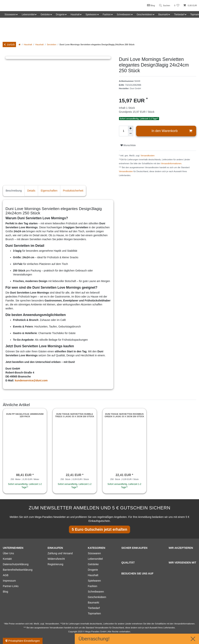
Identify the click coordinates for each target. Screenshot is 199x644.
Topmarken (94, 613)
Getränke (93, 564)
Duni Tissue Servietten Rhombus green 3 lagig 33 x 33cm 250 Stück (124, 415)
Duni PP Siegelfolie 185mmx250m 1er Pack (25, 415)
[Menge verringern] (131, 134)
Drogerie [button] (60, 15)
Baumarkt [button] (163, 15)
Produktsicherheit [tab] (73, 191)
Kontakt (7, 559)
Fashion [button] (107, 15)
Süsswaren (94, 553)
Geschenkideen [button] (144, 15)
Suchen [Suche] (165, 6)
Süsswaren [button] (10, 15)
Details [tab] (31, 191)
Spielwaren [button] (91, 15)
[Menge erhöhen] (131, 128)
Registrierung (55, 564)
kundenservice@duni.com (31, 380)
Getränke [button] (45, 15)
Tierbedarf (94, 608)
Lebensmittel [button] (28, 15)
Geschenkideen (97, 597)
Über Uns (8, 553)
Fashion (93, 586)
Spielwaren (94, 581)
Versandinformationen (171, 163)
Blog (151, 5)
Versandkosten (148, 156)
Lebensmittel (95, 559)
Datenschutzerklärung (16, 564)
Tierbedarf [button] (179, 15)
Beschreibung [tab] (14, 191)
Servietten (52, 44)
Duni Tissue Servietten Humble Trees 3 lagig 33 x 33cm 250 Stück (75, 415)
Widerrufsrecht (56, 559)
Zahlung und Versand (60, 553)
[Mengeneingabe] (124, 131)
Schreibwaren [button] (124, 15)
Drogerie (93, 570)
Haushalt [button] (75, 15)
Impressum (9, 581)
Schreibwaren (96, 592)
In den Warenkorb (172, 131)
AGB (6, 575)
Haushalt (28, 44)
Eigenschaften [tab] (49, 191)
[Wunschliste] (177, 6)
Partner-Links (11, 586)
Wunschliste (128, 145)
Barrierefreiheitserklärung (18, 570)
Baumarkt (94, 603)
